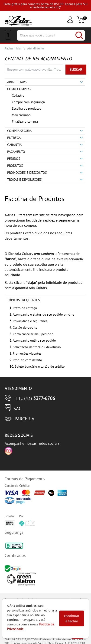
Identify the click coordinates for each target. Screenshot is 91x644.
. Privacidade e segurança (28, 321)
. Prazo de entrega (23, 308)
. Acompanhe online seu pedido (33, 340)
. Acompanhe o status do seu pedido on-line (42, 314)
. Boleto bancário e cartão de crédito (37, 366)
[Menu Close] (8, 35)
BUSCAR (76, 69)
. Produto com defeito (26, 360)
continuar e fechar (72, 618)
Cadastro (18, 95)
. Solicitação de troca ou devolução (35, 347)
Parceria (24, 419)
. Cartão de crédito (23, 327)
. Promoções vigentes (25, 353)
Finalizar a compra (25, 121)
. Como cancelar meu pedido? (31, 334)
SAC (17, 409)
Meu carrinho (21, 115)
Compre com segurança (28, 102)
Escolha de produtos (26, 108)
